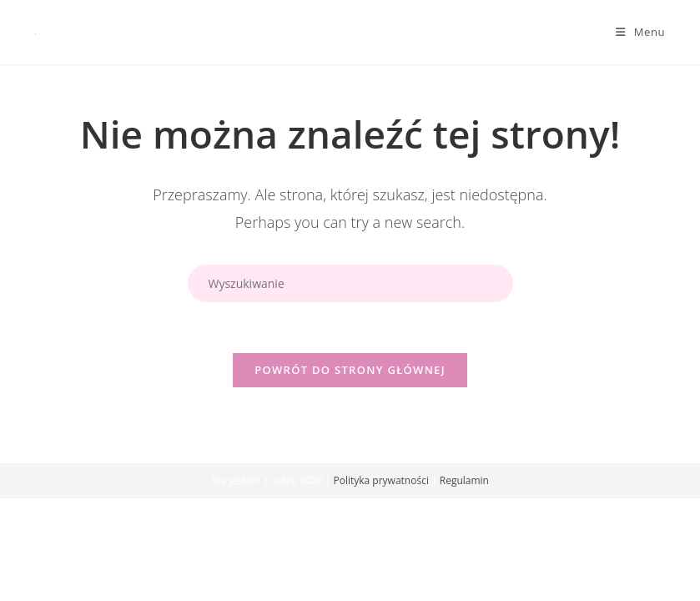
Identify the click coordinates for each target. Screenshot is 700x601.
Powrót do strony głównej (350, 370)
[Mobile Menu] (640, 32)
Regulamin (464, 480)
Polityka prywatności (380, 480)
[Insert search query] (350, 283)
